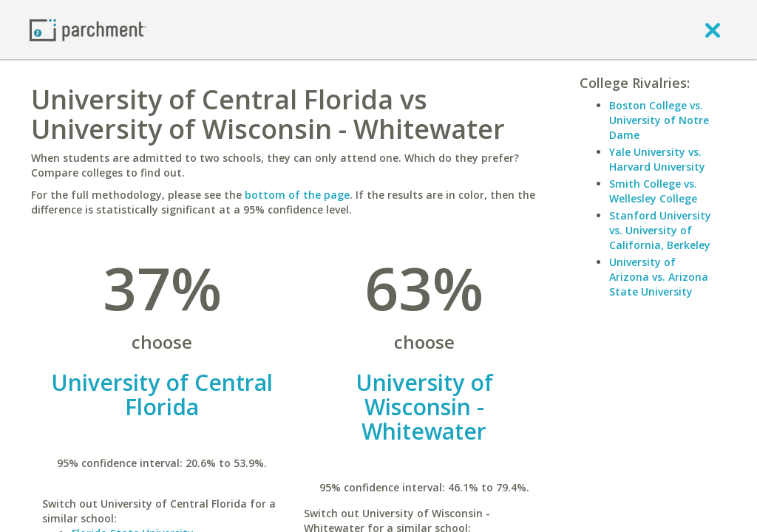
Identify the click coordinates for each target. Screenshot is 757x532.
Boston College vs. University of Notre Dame (659, 120)
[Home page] (88, 29)
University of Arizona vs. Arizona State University (659, 277)
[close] (713, 30)
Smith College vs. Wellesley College (653, 191)
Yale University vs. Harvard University (657, 159)
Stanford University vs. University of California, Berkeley (660, 230)
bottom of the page (297, 195)
